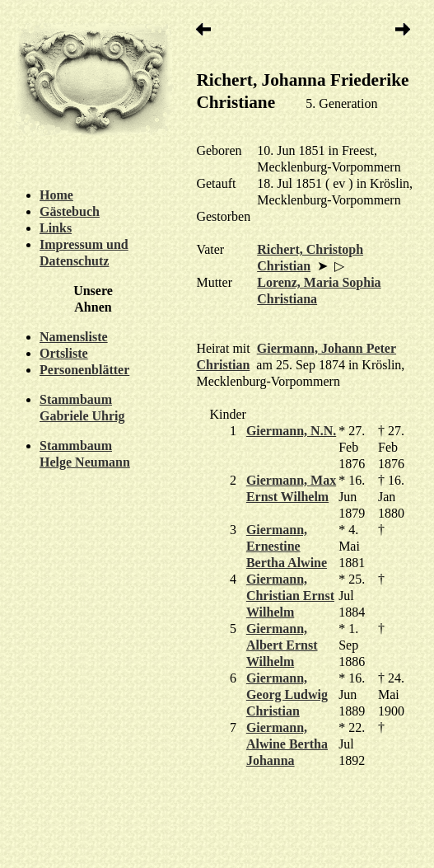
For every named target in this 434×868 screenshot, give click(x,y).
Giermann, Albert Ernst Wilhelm (282, 645)
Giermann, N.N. (291, 431)
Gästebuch (70, 211)
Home (56, 195)
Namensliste (74, 337)
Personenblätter (84, 370)
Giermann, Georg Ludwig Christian (287, 694)
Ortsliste (64, 353)
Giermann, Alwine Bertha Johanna (287, 744)
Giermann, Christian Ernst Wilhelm (290, 596)
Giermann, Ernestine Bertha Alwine (287, 546)
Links (56, 228)
